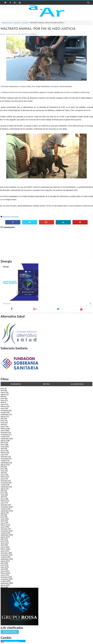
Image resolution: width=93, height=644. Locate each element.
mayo (3, 400)
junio (2, 388)
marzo (3, 392)
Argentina (17, 23)
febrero (3, 407)
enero (3, 409)
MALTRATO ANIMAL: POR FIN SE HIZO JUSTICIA (38, 28)
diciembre (4, 433)
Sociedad (25, 23)
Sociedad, (33, 34)
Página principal (7, 23)
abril (2, 390)
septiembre (5, 415)
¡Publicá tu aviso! (10, 632)
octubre (3, 413)
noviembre (4, 411)
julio (2, 396)
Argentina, (25, 34)
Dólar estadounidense (12, 642)
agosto (3, 394)
